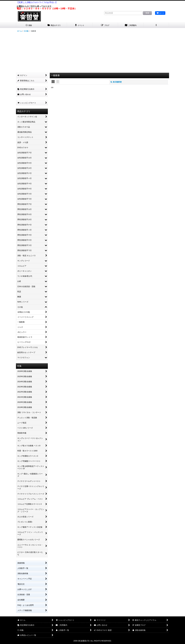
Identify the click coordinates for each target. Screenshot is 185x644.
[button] (156, 25)
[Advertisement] (92, 52)
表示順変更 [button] (116, 82)
